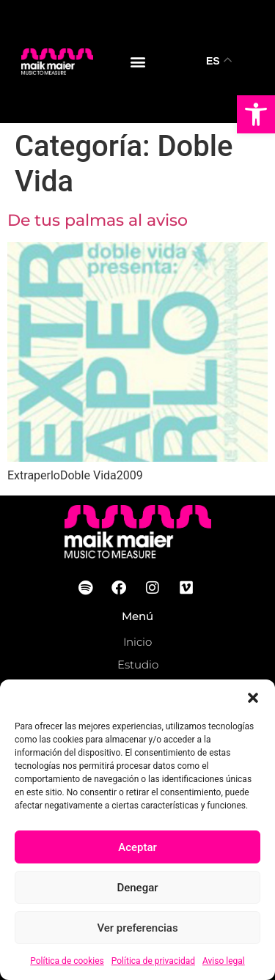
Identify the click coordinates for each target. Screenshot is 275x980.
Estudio (138, 664)
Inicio (137, 642)
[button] (256, 114)
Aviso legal (224, 961)
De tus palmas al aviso (98, 220)
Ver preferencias (137, 928)
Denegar (137, 888)
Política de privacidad (153, 961)
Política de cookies (67, 961)
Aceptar (137, 847)
